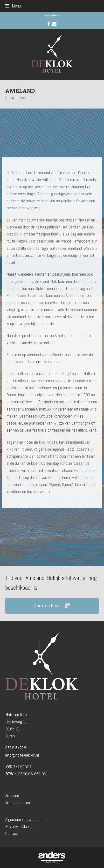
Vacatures (52, 15)
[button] (13, 6)
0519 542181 (17, 748)
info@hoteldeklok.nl (22, 755)
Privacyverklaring (19, 826)
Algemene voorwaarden (24, 819)
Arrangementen (18, 803)
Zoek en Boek (52, 606)
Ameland (12, 795)
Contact (12, 833)
